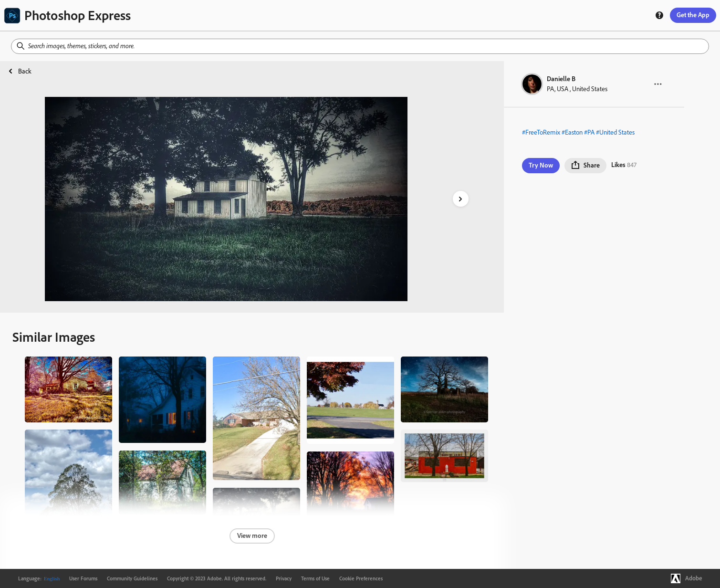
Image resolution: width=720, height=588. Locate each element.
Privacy (284, 578)
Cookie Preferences (361, 578)
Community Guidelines (132, 578)
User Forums (83, 578)
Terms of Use (315, 578)
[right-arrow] (461, 199)
